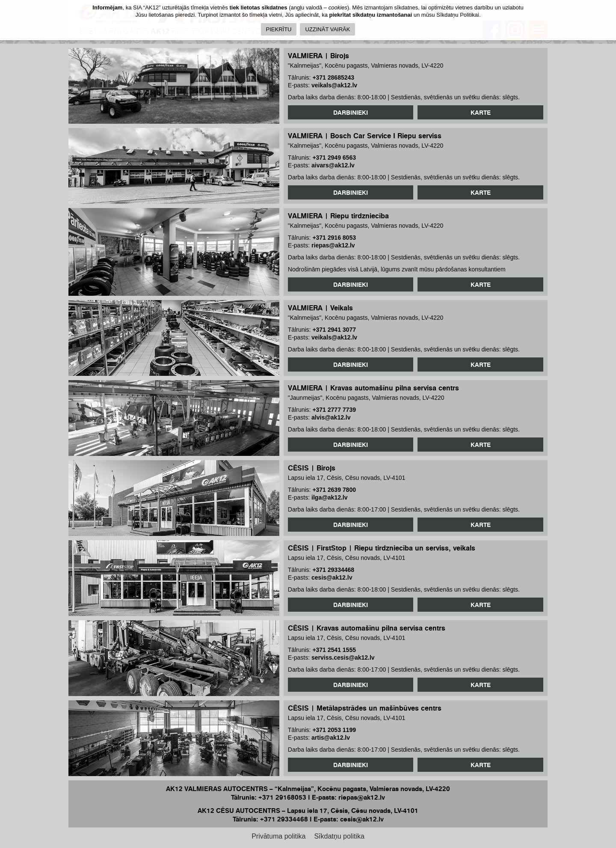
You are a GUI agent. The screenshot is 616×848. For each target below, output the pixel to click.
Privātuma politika (278, 836)
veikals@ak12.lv (334, 85)
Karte (481, 113)
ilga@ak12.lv (329, 497)
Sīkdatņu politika (339, 836)
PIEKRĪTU (279, 29)
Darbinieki (351, 113)
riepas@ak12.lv (333, 245)
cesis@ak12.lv (332, 577)
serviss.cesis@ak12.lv (343, 658)
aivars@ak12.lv (333, 165)
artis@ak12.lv (331, 738)
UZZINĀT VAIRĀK (327, 29)
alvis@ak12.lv (331, 417)
